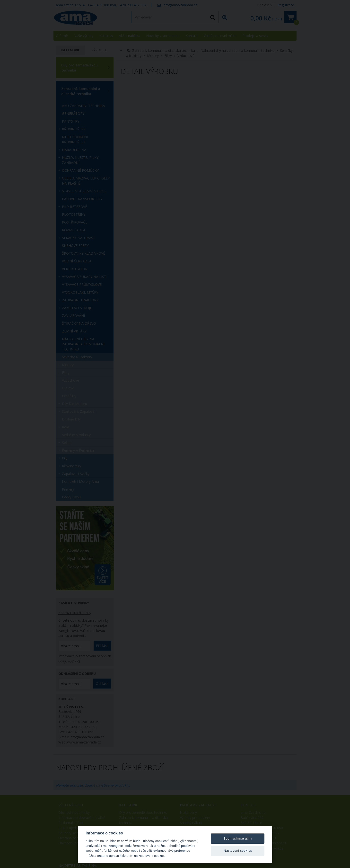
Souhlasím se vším (238, 838)
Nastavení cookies (238, 850)
